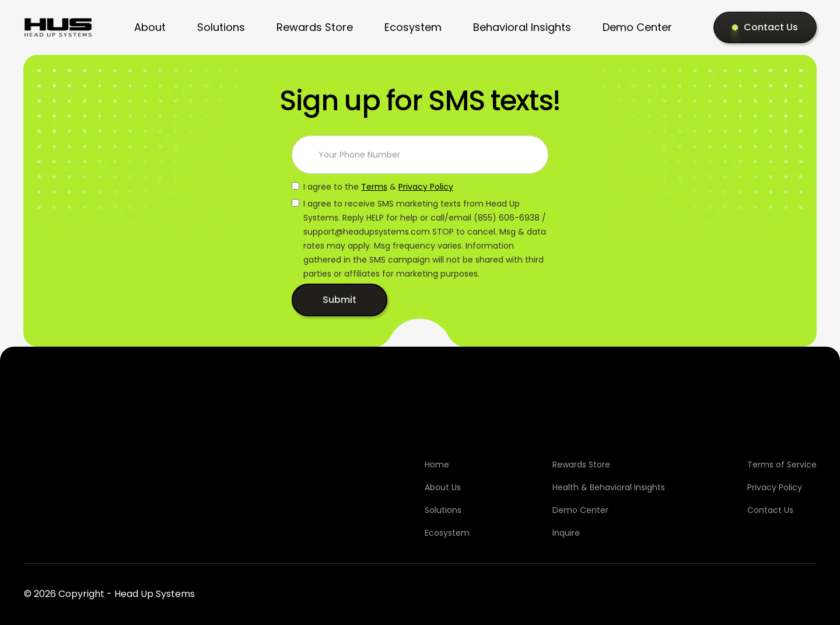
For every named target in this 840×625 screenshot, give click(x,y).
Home (437, 465)
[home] (58, 27)
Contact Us (770, 510)
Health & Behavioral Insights (609, 487)
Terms (374, 187)
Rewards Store (315, 27)
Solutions (221, 27)
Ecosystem (413, 27)
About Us (443, 487)
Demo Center (637, 27)
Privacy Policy (426, 187)
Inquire (566, 533)
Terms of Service (782, 465)
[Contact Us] (765, 27)
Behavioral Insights (522, 27)
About (150, 27)
